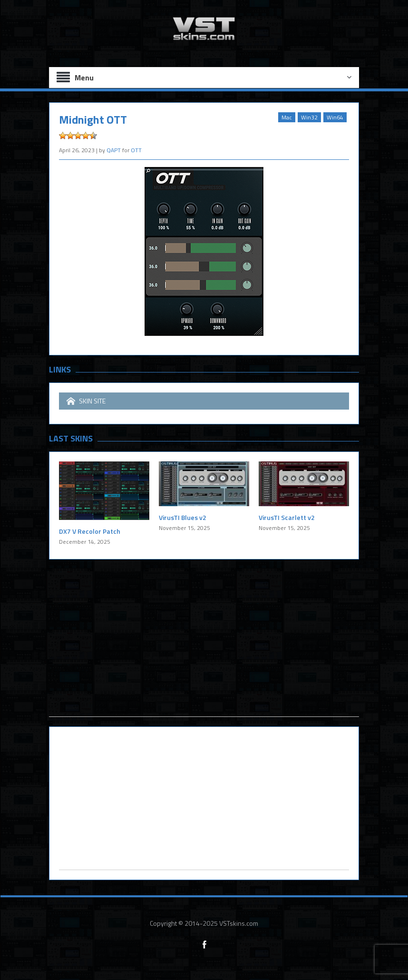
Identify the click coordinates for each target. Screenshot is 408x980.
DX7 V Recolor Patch (90, 531)
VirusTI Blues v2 (183, 517)
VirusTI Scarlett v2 (287, 517)
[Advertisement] (204, 650)
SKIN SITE (86, 401)
